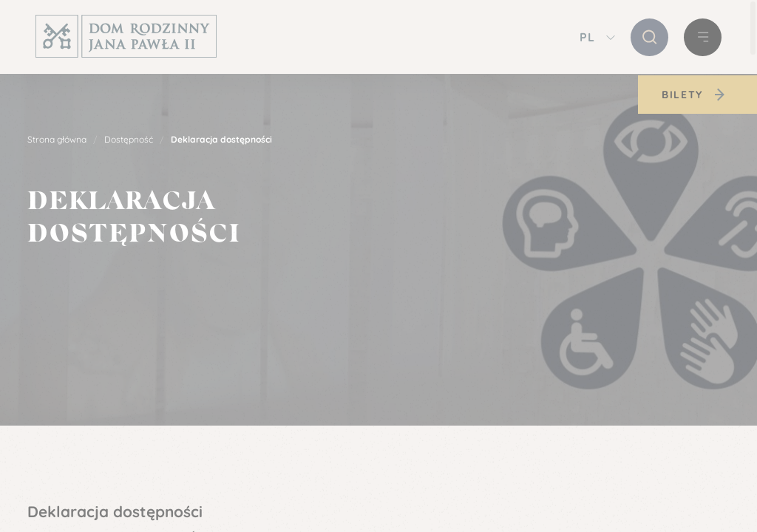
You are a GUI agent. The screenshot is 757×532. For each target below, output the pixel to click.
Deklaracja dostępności (221, 139)
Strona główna (57, 139)
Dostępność (129, 139)
